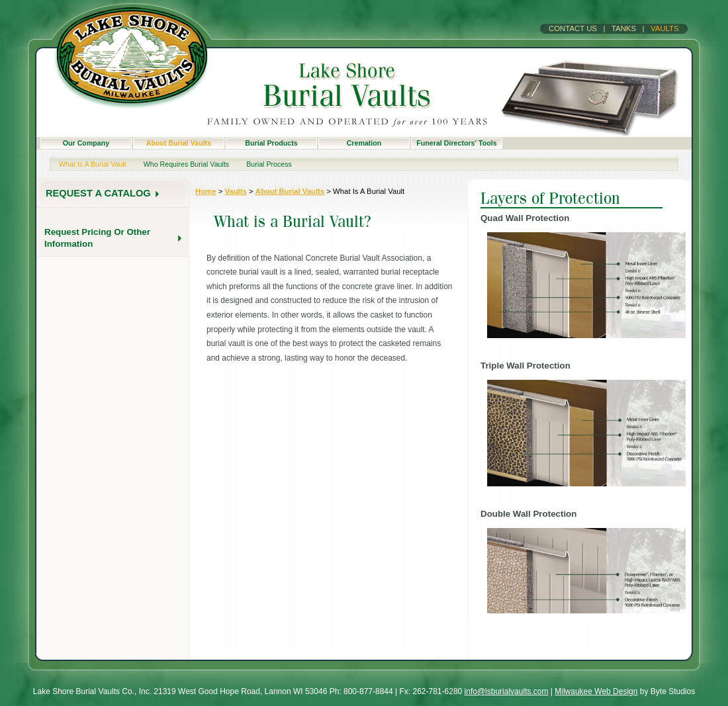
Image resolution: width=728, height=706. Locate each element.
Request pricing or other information (97, 238)
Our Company (86, 143)
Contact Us (573, 28)
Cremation (364, 143)
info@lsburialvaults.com (507, 691)
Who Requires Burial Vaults (187, 164)
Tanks (624, 28)
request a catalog (98, 193)
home (205, 191)
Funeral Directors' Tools (456, 143)
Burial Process (269, 164)
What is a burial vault (93, 164)
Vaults (665, 28)
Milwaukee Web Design (596, 691)
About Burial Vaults (179, 143)
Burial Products (271, 143)
